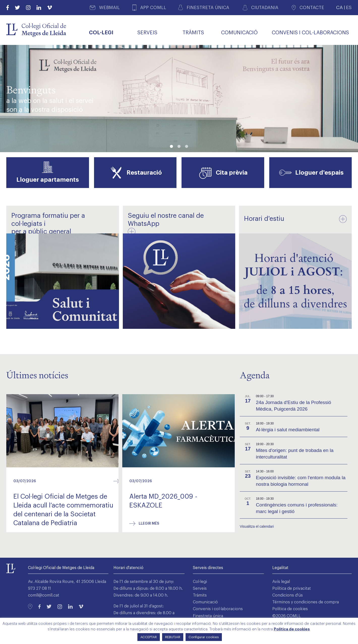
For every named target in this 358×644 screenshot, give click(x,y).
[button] (171, 146)
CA (339, 7)
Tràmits (200, 595)
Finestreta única (208, 616)
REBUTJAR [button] (173, 637)
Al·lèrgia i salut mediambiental (288, 430)
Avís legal (281, 582)
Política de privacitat (292, 588)
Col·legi (200, 582)
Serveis (200, 588)
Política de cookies (290, 609)
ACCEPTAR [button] (149, 637)
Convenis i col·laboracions (218, 609)
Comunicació (205, 602)
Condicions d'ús (288, 595)
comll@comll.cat (44, 595)
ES (349, 7)
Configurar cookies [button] (204, 637)
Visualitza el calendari (257, 526)
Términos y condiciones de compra (306, 602)
